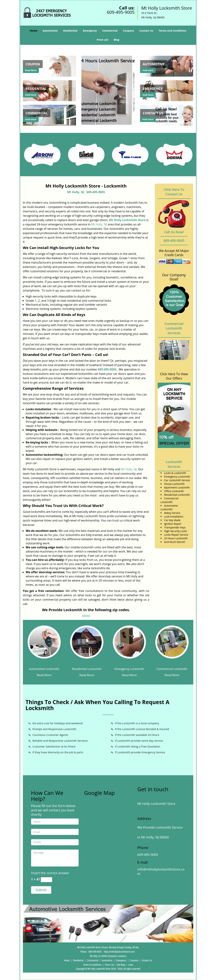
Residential (70, 31)
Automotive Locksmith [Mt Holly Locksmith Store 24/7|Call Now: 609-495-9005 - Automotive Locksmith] (44, 669)
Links (131, 965)
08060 (86, 616)
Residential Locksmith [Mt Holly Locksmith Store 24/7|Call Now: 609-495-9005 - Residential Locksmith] (87, 669)
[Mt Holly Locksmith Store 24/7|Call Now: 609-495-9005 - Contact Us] (153, 113)
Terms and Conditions (172, 31)
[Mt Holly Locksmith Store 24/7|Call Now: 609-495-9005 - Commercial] (37, 113)
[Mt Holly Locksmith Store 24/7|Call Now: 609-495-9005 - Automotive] (154, 64)
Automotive (50, 31)
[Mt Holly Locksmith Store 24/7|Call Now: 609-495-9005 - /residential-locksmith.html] (50, 90)
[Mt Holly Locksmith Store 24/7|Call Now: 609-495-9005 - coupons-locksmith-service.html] (50, 66)
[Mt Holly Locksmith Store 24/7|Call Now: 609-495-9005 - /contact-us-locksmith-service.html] (167, 115)
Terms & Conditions (92, 965)
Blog (116, 40)
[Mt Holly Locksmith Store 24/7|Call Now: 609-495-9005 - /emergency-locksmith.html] (167, 90)
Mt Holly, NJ (76, 192)
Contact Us (146, 31)
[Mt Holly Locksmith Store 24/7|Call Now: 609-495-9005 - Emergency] (153, 89)
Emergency (90, 31)
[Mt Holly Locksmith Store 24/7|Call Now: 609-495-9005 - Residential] (36, 89)
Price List (102, 40)
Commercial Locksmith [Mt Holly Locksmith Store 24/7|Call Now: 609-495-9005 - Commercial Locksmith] (172, 669)
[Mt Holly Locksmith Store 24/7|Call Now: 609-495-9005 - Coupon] (33, 64)
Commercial (110, 31)
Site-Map (121, 965)
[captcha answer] (46, 880)
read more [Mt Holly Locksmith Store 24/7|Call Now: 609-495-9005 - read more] (31, 95)
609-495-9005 (121, 12)
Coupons (128, 31)
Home (34, 31)
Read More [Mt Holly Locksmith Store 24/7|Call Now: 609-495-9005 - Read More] (31, 70)
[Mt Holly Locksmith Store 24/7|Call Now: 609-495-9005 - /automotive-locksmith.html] (44, 642)
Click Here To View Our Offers (174, 376)
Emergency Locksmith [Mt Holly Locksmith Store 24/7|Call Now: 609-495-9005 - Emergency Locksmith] (129, 669)
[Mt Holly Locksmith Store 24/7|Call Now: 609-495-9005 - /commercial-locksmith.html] (172, 642)
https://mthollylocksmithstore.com (119, 952)
